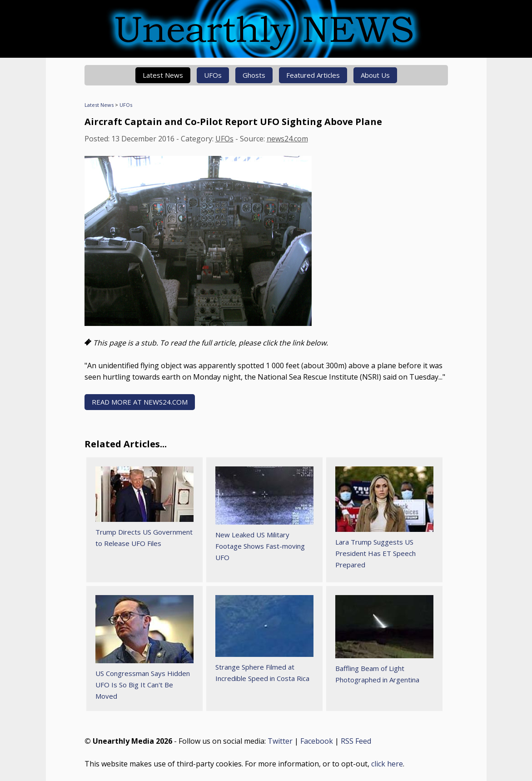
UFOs (213, 75)
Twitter (280, 741)
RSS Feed (356, 741)
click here (387, 764)
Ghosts (254, 75)
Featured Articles (313, 75)
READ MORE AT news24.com (140, 402)
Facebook (317, 741)
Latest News (163, 75)
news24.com (287, 139)
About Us (375, 75)
